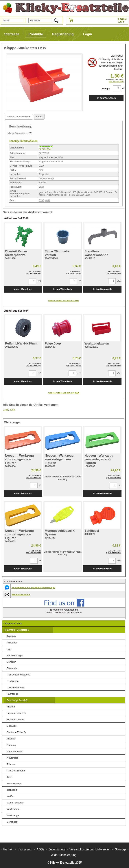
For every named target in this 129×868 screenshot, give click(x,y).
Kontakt (8, 849)
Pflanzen (11, 764)
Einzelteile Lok (16, 687)
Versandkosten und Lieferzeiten (90, 849)
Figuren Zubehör (16, 719)
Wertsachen (13, 809)
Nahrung (11, 745)
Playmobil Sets (13, 623)
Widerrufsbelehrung (64, 855)
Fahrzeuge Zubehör (17, 700)
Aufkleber (12, 643)
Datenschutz (57, 849)
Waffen (10, 796)
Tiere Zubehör (14, 783)
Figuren (11, 707)
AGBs (40, 849)
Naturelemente (15, 751)
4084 (48, 200)
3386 (42, 200)
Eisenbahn (12, 668)
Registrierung (63, 34)
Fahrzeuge (12, 694)
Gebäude (12, 726)
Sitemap (120, 849)
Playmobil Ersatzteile (17, 630)
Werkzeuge (13, 815)
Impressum (25, 849)
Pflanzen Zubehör (16, 771)
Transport (12, 790)
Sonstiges (12, 822)
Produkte (36, 34)
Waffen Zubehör (15, 803)
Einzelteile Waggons (19, 675)
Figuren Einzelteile (17, 713)
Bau (9, 649)
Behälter (11, 662)
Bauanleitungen (15, 655)
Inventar (11, 739)
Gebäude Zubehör (16, 732)
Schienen (14, 681)
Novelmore (13, 758)
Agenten (11, 636)
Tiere (9, 777)
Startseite (12, 34)
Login (87, 34)
